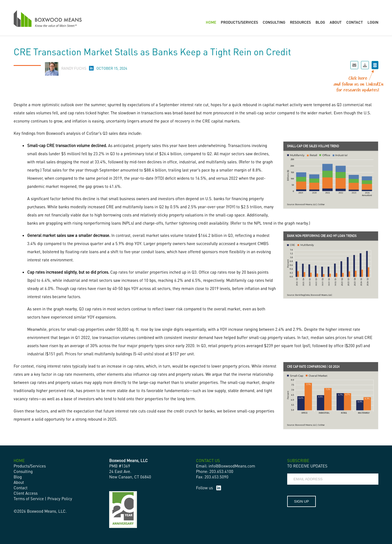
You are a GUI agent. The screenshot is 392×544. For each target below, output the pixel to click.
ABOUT (336, 22)
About (19, 482)
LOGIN (373, 22)
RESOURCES (300, 22)
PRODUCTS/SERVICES (239, 22)
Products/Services (30, 466)
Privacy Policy (60, 499)
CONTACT (355, 22)
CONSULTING (274, 22)
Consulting (23, 471)
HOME (211, 22)
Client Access (26, 493)
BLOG (320, 22)
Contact (21, 488)
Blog (18, 477)
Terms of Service (29, 499)
